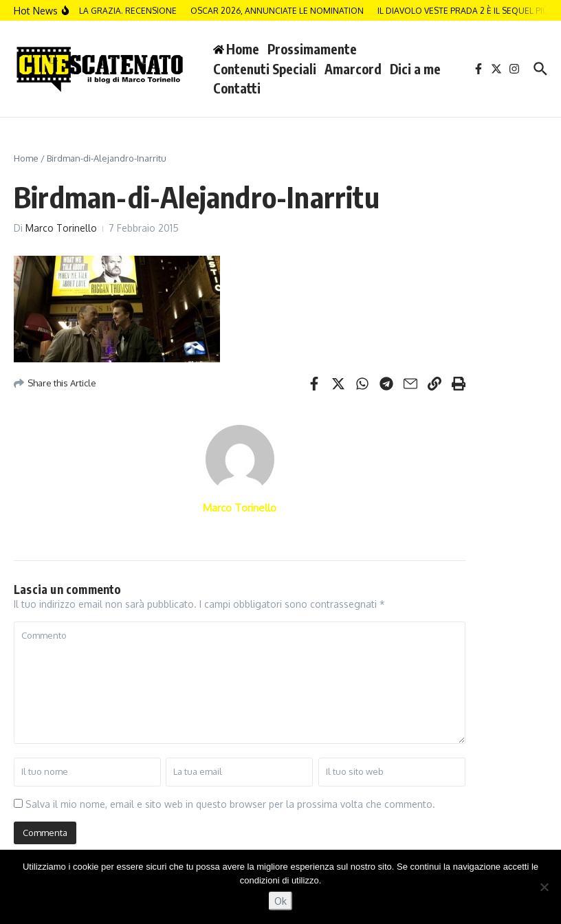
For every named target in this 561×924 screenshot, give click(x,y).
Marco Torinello (61, 228)
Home (26, 158)
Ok (280, 901)
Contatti (237, 88)
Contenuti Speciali (265, 69)
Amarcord (353, 69)
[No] (544, 887)
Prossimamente (312, 49)
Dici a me (415, 69)
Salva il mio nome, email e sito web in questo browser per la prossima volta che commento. (230, 804)
